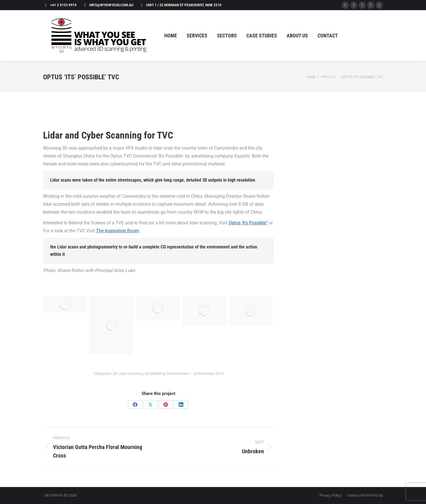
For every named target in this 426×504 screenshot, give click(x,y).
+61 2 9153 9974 (60, 5)
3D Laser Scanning (128, 374)
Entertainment (178, 374)
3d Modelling (155, 374)
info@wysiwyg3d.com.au (108, 5)
